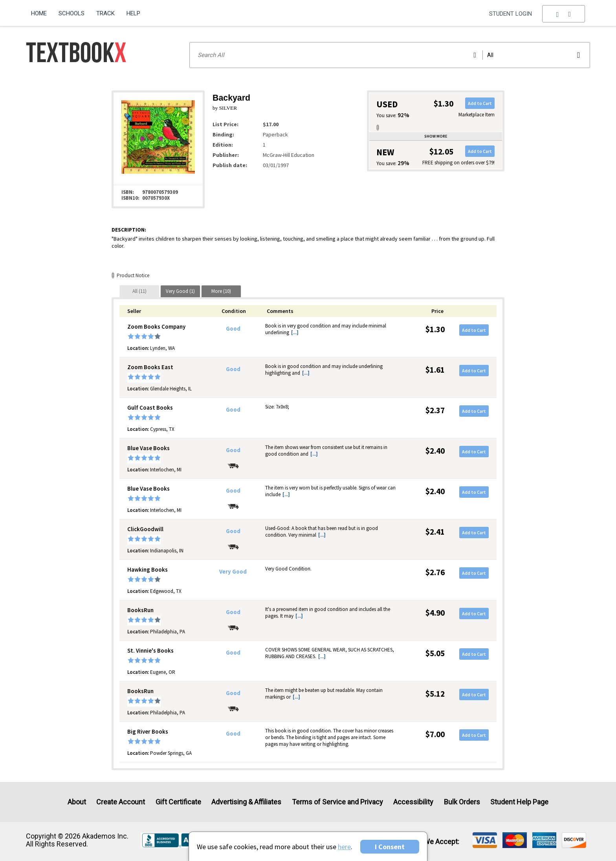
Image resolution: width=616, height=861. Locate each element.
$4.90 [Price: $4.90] (435, 613)
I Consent (390, 847)
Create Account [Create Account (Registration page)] (121, 802)
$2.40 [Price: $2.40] (435, 451)
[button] (564, 14)
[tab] (139, 291)
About (77, 802)
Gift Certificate (178, 802)
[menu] (564, 14)
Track (105, 13)
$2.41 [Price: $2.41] (435, 532)
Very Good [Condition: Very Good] (233, 572)
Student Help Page (519, 802)
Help (133, 13)
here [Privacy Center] (344, 847)
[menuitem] (42, 11)
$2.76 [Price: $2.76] (435, 572)
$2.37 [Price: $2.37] (435, 410)
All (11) (139, 291)
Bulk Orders (462, 802)
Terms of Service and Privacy (337, 802)
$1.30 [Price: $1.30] (435, 329)
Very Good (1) (180, 291)
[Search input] (390, 55)
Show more (436, 136)
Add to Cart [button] (480, 103)
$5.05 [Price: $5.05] (435, 653)
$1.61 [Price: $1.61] (435, 370)
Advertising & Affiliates (246, 802)
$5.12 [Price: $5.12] (435, 694)
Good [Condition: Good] (233, 329)
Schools (71, 13)
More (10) (221, 291)
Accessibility (413, 802)
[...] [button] (295, 332)
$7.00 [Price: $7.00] (435, 734)
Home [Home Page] (39, 13)
